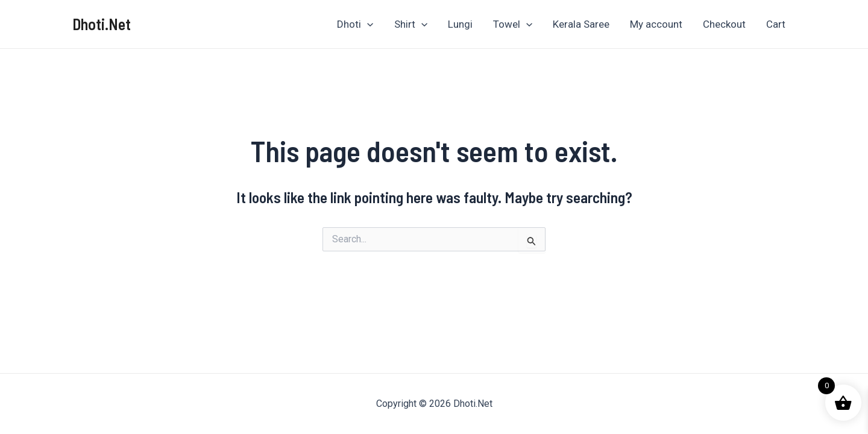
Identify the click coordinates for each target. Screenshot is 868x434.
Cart (776, 24)
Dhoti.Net (102, 24)
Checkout (724, 24)
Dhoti (355, 24)
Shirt (411, 24)
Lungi (460, 24)
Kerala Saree (581, 24)
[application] (367, 24)
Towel (513, 24)
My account (656, 24)
